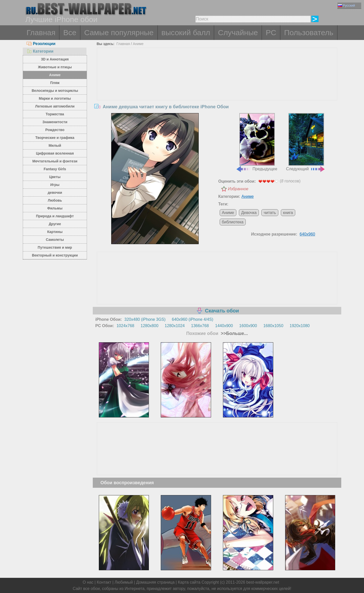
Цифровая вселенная (55, 153)
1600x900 (248, 326)
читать (270, 213)
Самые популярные (119, 33)
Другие (55, 224)
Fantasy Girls (55, 169)
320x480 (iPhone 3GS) (145, 319)
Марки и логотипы (55, 98)
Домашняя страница (155, 582)
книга (288, 213)
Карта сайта (189, 582)
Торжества (55, 114)
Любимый (124, 582)
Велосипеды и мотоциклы (55, 91)
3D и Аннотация (55, 59)
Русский (346, 5)
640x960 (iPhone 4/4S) (193, 319)
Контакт (104, 582)
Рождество (55, 130)
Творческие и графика (55, 138)
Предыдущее (257, 142)
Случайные (238, 33)
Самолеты (55, 240)
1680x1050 (273, 326)
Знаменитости (55, 122)
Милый (55, 145)
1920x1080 (300, 326)
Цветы (55, 177)
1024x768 (125, 326)
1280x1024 (175, 326)
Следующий (306, 142)
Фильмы (55, 208)
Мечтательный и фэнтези (55, 161)
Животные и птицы (55, 67)
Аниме (55, 75)
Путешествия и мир (55, 247)
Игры (55, 185)
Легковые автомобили (55, 106)
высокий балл (186, 33)
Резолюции (41, 44)
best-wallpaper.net (263, 582)
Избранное (238, 189)
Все (70, 33)
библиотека (233, 222)
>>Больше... (234, 333)
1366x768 (200, 326)
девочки (55, 193)
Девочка (249, 213)
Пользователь (309, 33)
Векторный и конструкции (55, 255)
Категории (40, 51)
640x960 (307, 234)
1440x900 (224, 326)
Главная (41, 33)
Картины (55, 232)
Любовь (55, 200)
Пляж (55, 83)
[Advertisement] (217, 86)
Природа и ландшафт (55, 216)
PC (271, 33)
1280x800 (149, 326)
